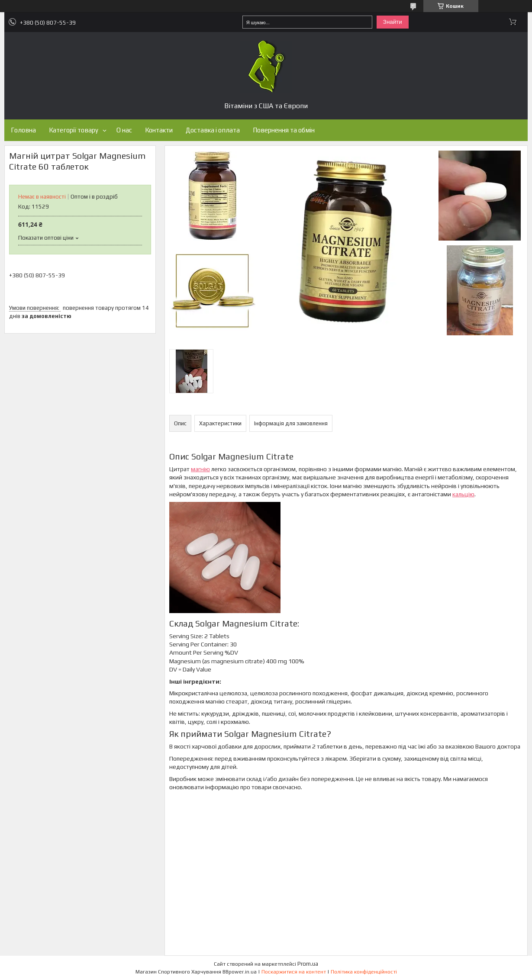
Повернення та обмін (284, 130)
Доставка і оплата (213, 130)
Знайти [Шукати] (393, 22)
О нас (124, 130)
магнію (200, 469)
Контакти (159, 130)
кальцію (463, 494)
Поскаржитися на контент (294, 972)
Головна (23, 130)
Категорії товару (74, 130)
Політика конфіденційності (364, 972)
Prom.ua (308, 964)
